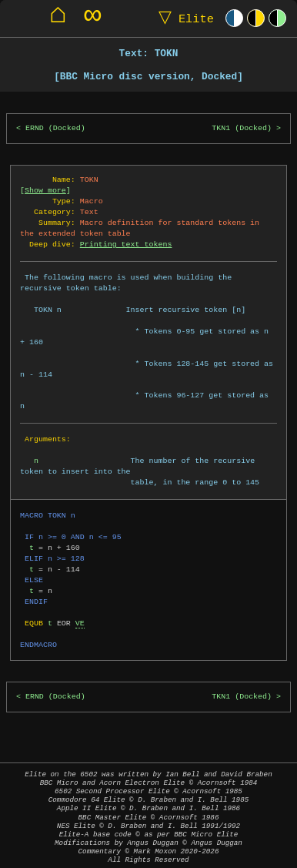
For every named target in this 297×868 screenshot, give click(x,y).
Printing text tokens (126, 244)
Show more (45, 190)
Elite (183, 18)
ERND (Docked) (55, 128)
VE (80, 623)
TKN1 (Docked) (242, 128)
